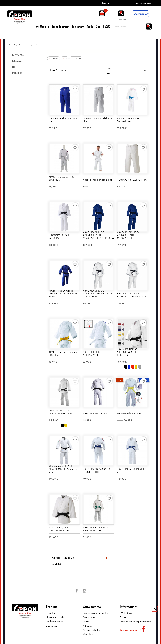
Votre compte (92, 607)
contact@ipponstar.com (140, 622)
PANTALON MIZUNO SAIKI (132, 180)
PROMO (107, 27)
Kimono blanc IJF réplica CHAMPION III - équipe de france (63, 469)
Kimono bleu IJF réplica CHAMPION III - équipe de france (63, 294)
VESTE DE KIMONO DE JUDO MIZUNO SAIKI (61, 529)
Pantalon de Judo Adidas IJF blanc (98, 120)
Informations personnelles (95, 613)
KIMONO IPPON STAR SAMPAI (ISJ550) (95, 529)
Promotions (51, 613)
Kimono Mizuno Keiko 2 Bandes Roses (130, 120)
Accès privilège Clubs (141, 14)
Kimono (18, 55)
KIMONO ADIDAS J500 (96, 414)
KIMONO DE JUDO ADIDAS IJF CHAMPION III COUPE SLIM (97, 294)
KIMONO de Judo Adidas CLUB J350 (63, 354)
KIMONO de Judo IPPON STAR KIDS (62, 178)
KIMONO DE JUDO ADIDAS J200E (94, 354)
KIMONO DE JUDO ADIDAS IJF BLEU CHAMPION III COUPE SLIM (98, 235)
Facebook (77, 591)
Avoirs (86, 622)
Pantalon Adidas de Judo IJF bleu (63, 120)
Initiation (17, 61)
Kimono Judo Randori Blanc (97, 180)
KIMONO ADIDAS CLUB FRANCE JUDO (96, 471)
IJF (14, 67)
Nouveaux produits (55, 617)
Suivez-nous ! (130, 630)
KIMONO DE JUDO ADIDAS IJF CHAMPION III (131, 295)
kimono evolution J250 (129, 414)
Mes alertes (89, 634)
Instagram (84, 591)
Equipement (78, 27)
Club (98, 27)
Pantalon (17, 73)
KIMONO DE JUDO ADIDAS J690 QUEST (60, 412)
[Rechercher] (129, 27)
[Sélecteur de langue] (108, 3)
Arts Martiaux (42, 27)
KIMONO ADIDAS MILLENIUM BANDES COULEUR (129, 352)
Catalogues (51, 626)
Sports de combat (60, 27)
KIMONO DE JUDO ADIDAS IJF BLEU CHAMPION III (128, 235)
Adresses (87, 626)
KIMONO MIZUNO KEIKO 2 (132, 471)
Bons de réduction (92, 630)
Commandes (89, 617)
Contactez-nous (143, 3)
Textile (90, 27)
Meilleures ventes (54, 622)
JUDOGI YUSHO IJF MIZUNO (59, 237)
